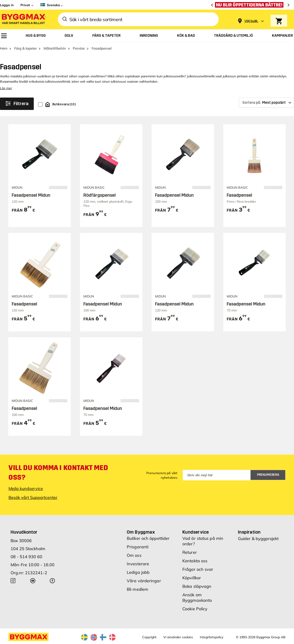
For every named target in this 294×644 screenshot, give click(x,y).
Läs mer (6, 88)
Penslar (79, 48)
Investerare (138, 564)
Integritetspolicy (212, 637)
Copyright (149, 637)
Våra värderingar (144, 581)
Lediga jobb (138, 572)
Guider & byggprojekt (258, 539)
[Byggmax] (23, 19)
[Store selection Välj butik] (251, 21)
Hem (4, 48)
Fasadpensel (239, 195)
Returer (190, 552)
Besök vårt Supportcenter (33, 497)
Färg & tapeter (25, 48)
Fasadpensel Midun (31, 195)
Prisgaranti (138, 547)
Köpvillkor (192, 578)
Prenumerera (268, 475)
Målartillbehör (55, 48)
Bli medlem (137, 589)
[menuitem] (4, 36)
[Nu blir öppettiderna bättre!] (250, 5)
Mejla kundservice (26, 489)
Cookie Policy (195, 609)
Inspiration (249, 532)
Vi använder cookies (178, 637)
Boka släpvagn (197, 586)
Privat (25, 5)
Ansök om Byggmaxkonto (197, 598)
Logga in (7, 5)
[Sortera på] (266, 103)
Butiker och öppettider (148, 538)
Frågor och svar (198, 569)
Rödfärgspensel (100, 195)
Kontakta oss (195, 561)
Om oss (134, 555)
